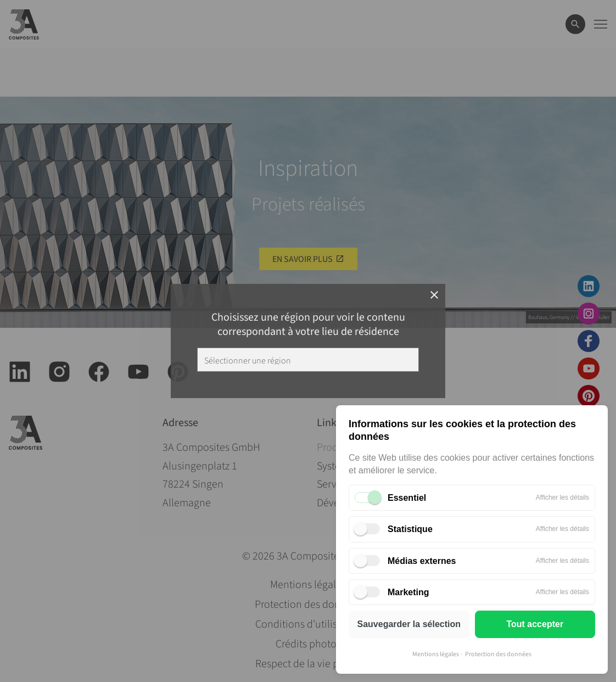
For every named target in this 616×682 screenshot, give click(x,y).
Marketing (408, 592)
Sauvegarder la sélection (409, 624)
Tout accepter (535, 624)
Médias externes (422, 561)
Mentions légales (436, 654)
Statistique (410, 529)
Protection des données (498, 654)
